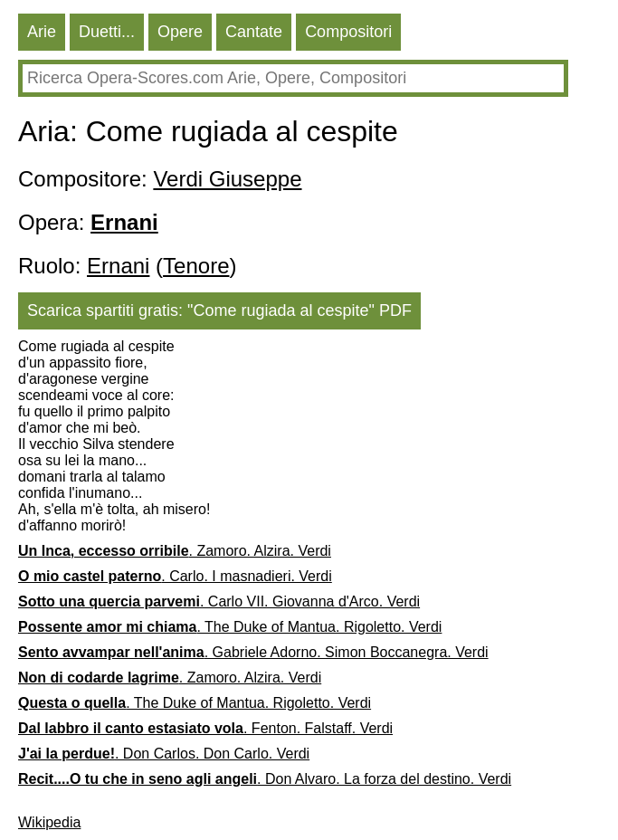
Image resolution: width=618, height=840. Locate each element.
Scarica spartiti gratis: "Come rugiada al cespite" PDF (219, 310)
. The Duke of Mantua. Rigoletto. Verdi (230, 627)
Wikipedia (49, 822)
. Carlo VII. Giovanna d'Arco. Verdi (219, 601)
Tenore (196, 266)
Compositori (348, 32)
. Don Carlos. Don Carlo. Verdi (164, 754)
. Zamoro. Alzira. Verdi (175, 551)
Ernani (118, 266)
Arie (42, 32)
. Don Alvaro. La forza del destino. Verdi (265, 779)
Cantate (254, 32)
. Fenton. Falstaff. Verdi (205, 728)
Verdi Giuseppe (227, 179)
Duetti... (107, 32)
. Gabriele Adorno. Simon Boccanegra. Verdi (253, 652)
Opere (180, 32)
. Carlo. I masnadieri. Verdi (175, 576)
